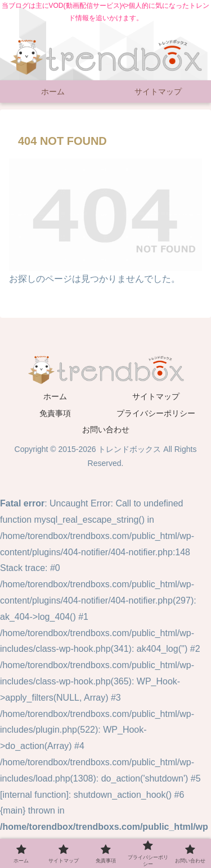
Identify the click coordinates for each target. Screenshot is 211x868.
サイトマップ (156, 396)
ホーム (55, 396)
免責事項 (55, 413)
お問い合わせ (106, 430)
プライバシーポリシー (156, 413)
